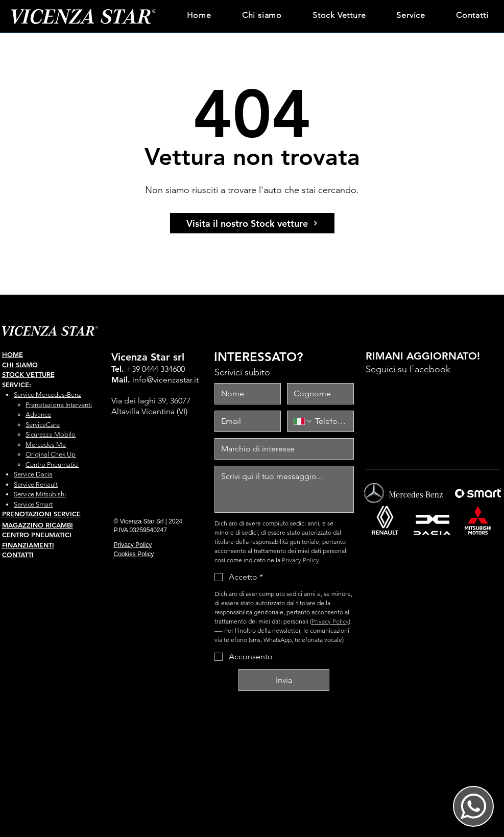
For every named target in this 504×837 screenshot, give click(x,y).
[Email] (245, 421)
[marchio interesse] (281, 449)
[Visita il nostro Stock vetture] (252, 223)
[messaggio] (284, 489)
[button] (411, 14)
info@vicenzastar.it (165, 380)
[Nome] (245, 394)
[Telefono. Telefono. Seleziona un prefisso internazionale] (303, 421)
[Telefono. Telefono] (330, 421)
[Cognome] (317, 394)
